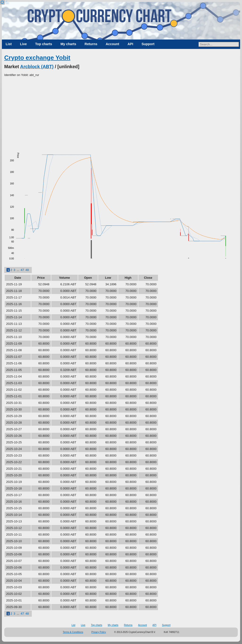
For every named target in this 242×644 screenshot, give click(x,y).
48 (27, 270)
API (130, 44)
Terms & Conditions (73, 632)
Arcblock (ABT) (37, 67)
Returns (91, 44)
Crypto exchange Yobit (37, 58)
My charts (68, 44)
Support (148, 44)
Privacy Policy (99, 632)
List (9, 44)
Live (23, 44)
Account (112, 44)
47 (22, 270)
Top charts (44, 44)
